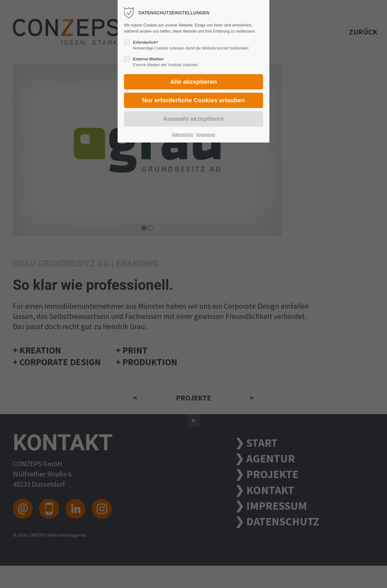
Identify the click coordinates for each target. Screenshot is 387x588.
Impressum (205, 135)
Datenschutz (182, 135)
